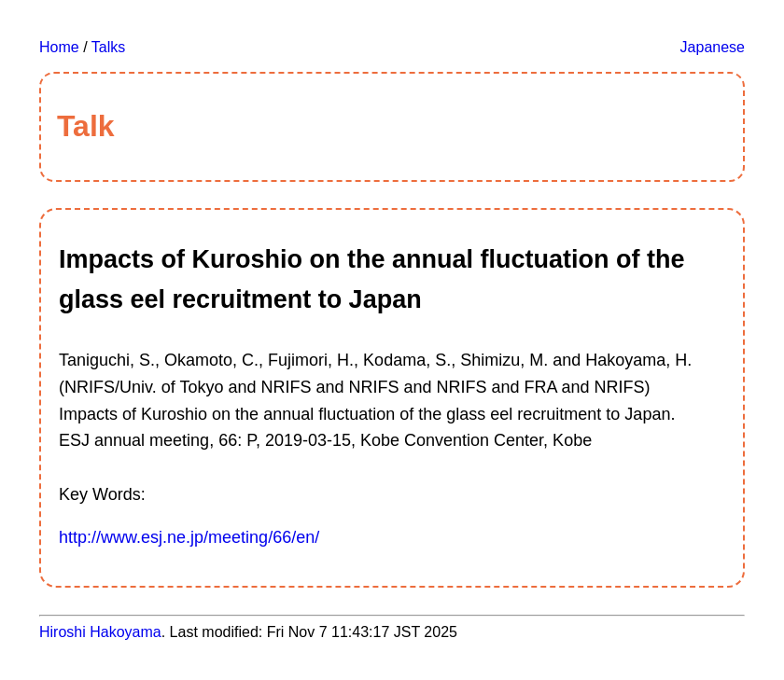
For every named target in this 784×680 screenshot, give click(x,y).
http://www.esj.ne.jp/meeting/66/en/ (189, 537)
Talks (108, 47)
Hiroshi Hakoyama (100, 632)
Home (59, 47)
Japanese (713, 47)
